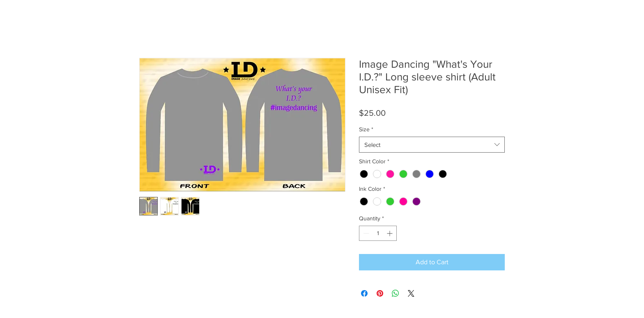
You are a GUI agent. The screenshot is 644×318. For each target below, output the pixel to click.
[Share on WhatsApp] (396, 293)
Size (366, 129)
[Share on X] (411, 293)
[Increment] (390, 233)
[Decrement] (365, 233)
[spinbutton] (378, 233)
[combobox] (432, 145)
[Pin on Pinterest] (380, 293)
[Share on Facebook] (364, 293)
